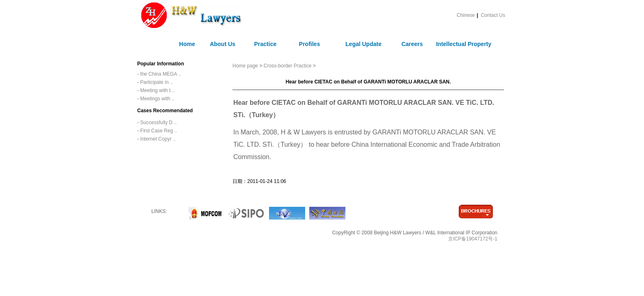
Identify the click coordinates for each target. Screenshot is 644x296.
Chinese (466, 15)
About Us (223, 44)
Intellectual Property (464, 44)
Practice (265, 44)
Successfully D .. (158, 123)
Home (187, 44)
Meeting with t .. (157, 90)
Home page (246, 66)
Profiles (309, 44)
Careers (412, 44)
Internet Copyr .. (157, 139)
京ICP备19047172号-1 (473, 239)
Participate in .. (156, 82)
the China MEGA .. (160, 74)
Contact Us (493, 15)
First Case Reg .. (158, 131)
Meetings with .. (157, 99)
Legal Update (363, 44)
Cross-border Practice (288, 66)
